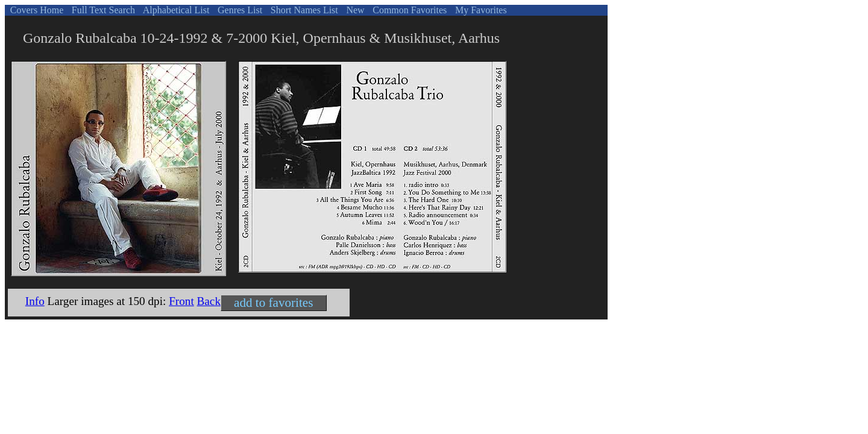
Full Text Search (102, 10)
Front (181, 301)
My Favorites (480, 10)
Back (209, 301)
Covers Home (36, 10)
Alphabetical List (175, 10)
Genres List (239, 10)
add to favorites (273, 303)
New (354, 10)
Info (35, 301)
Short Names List (303, 10)
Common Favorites (408, 10)
